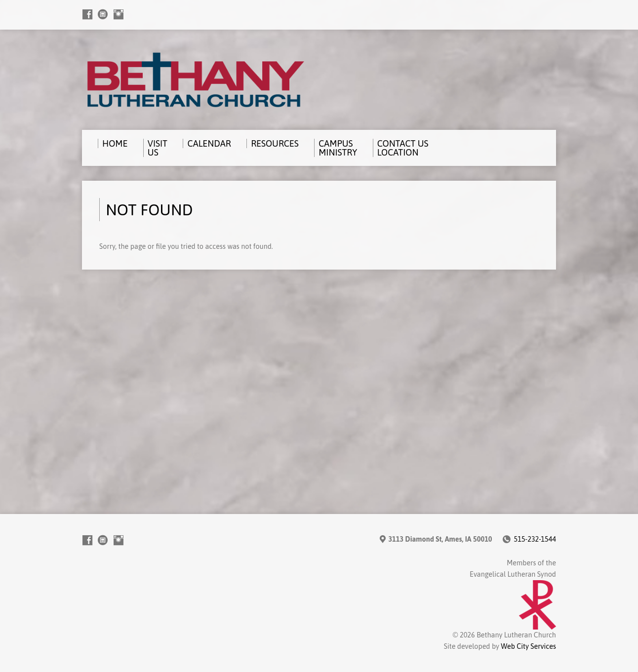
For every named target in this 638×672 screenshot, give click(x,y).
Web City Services (528, 646)
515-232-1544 (535, 539)
